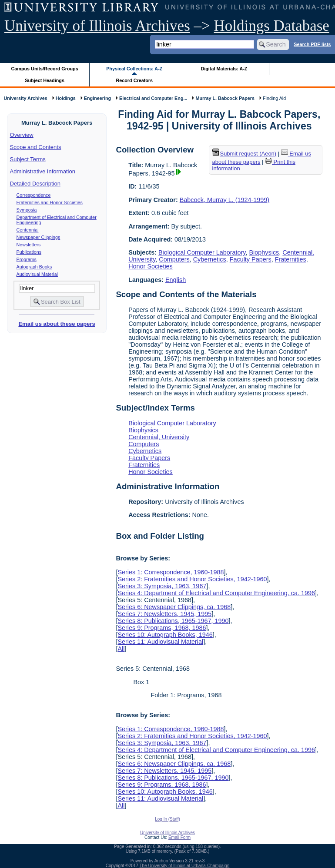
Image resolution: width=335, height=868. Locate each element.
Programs (27, 259)
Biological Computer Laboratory (202, 252)
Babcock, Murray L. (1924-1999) (224, 200)
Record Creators (134, 80)
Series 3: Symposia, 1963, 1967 (162, 586)
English (176, 280)
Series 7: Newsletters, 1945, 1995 (164, 614)
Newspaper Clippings (39, 237)
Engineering (97, 98)
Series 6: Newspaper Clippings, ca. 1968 (174, 607)
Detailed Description (35, 184)
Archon (161, 861)
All (121, 649)
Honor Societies (151, 266)
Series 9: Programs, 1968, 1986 (162, 628)
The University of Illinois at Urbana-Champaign (185, 866)
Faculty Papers (251, 259)
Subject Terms (28, 159)
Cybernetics (210, 259)
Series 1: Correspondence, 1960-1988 (171, 572)
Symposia (27, 210)
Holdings (66, 98)
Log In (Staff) (167, 819)
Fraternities (291, 259)
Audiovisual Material (37, 274)
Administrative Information (43, 171)
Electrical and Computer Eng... (153, 98)
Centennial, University (159, 437)
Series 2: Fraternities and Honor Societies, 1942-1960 (192, 579)
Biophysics (264, 252)
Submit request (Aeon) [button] (245, 154)
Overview (22, 135)
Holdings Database (272, 26)
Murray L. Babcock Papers (225, 98)
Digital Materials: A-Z (224, 69)
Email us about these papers (57, 324)
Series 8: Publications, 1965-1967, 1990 (173, 621)
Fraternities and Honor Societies (50, 202)
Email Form (179, 837)
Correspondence (34, 195)
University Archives (25, 98)
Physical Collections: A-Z (134, 69)
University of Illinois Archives (97, 26)
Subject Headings (45, 80)
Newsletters (29, 245)
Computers (174, 259)
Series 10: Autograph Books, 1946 (165, 635)
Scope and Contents (36, 147)
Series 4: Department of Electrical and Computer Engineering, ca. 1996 (216, 593)
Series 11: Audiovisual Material (160, 642)
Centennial (28, 230)
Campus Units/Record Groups (45, 69)
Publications (29, 252)
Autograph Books (34, 267)
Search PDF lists (312, 44)
